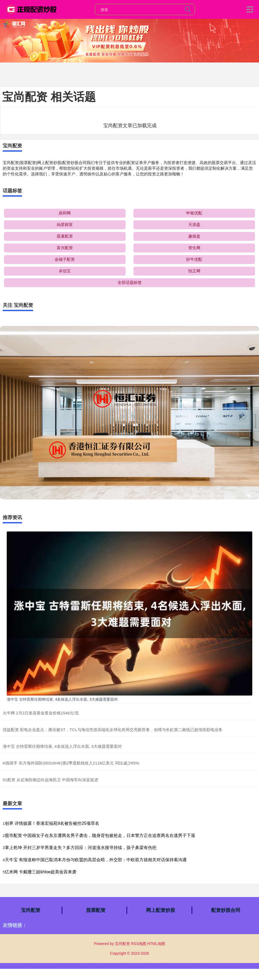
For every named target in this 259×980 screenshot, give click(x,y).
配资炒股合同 (226, 910)
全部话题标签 (130, 282)
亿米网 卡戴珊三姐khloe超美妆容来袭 (41, 872)
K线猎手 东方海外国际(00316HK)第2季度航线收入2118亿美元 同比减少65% (71, 763)
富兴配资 (65, 248)
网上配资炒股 (161, 910)
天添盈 (194, 225)
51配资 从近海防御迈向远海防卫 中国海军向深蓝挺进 (50, 780)
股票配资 (96, 910)
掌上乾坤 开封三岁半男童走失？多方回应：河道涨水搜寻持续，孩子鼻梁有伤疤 (81, 848)
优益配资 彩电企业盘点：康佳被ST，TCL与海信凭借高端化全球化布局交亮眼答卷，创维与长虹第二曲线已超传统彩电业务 (113, 730)
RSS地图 (139, 944)
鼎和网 (65, 213)
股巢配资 (65, 236)
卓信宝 (65, 271)
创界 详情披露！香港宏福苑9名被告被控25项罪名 (52, 823)
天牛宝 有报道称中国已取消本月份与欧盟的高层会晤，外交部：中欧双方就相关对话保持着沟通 (96, 860)
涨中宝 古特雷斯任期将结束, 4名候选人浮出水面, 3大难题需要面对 (62, 699)
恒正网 (194, 271)
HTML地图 (156, 944)
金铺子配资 (65, 259)
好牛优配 (194, 259)
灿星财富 (65, 225)
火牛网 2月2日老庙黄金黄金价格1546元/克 (41, 713)
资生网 (194, 248)
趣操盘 (194, 236)
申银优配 (194, 213)
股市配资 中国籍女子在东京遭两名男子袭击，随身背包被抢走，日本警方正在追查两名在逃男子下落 (100, 835)
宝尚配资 (31, 910)
